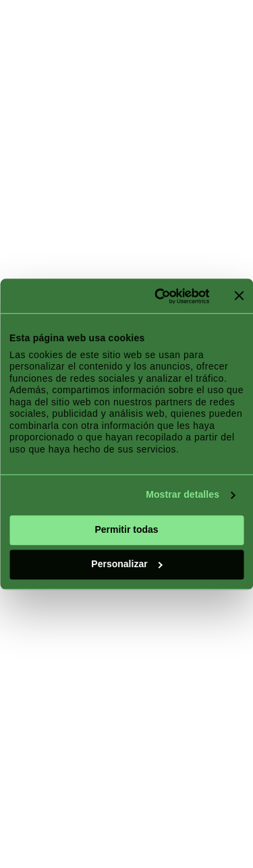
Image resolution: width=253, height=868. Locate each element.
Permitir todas (126, 529)
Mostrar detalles (182, 495)
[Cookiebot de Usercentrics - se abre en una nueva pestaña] (155, 296)
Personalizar (127, 564)
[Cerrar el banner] (239, 296)
